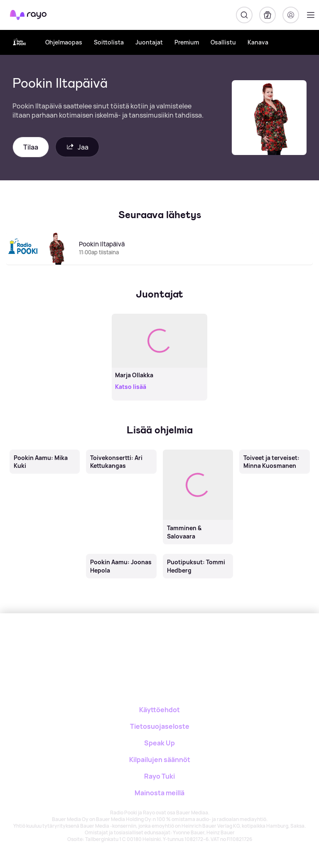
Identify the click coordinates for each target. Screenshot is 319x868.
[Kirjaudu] (291, 15)
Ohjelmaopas (64, 42)
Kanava (258, 42)
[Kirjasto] (267, 15)
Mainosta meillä (159, 793)
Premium (187, 42)
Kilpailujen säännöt (160, 760)
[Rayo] (141, 642)
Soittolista (109, 42)
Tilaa (31, 147)
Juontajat (149, 42)
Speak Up (159, 743)
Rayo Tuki (159, 776)
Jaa (77, 147)
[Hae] (244, 15)
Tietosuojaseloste (160, 726)
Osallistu (223, 42)
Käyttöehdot (159, 710)
